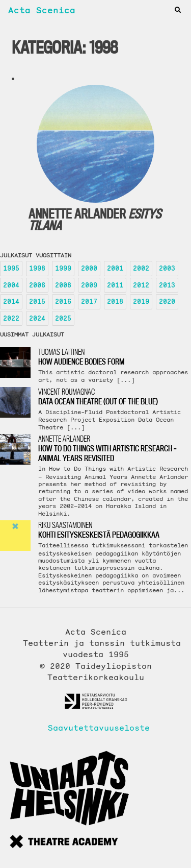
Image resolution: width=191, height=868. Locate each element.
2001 (115, 268)
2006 (37, 285)
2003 (167, 268)
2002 (141, 268)
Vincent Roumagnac (115, 396)
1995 (11, 268)
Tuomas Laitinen (115, 357)
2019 (141, 302)
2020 (167, 302)
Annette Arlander (115, 449)
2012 (141, 285)
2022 (11, 318)
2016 (63, 302)
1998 (37, 268)
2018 (115, 302)
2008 (63, 285)
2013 (167, 285)
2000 (89, 268)
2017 (89, 302)
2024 (37, 318)
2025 (63, 318)
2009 (89, 285)
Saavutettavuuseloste (96, 728)
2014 (11, 302)
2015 (37, 302)
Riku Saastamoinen (115, 530)
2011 (115, 285)
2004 (11, 285)
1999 (63, 268)
